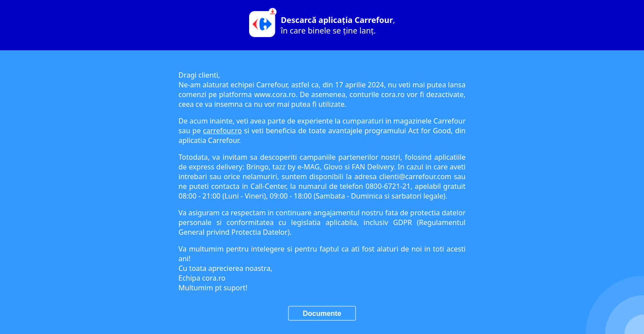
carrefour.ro (223, 131)
